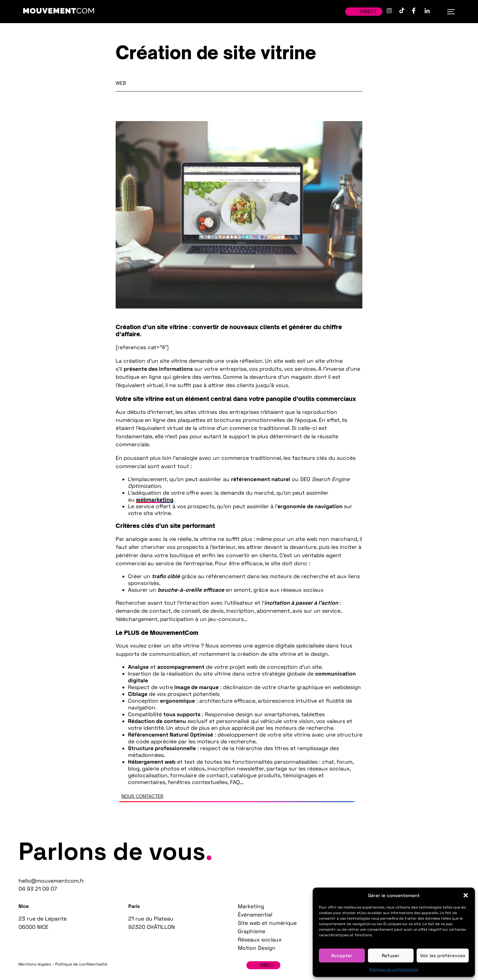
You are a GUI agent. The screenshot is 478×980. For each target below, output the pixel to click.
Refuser (391, 955)
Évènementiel (255, 915)
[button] (466, 895)
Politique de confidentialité (394, 970)
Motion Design (257, 948)
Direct (364, 12)
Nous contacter (142, 796)
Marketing (251, 906)
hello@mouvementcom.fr (51, 881)
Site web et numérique (267, 923)
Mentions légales (35, 964)
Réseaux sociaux (260, 940)
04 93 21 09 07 (38, 889)
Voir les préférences (443, 955)
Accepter (342, 955)
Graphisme (251, 931)
